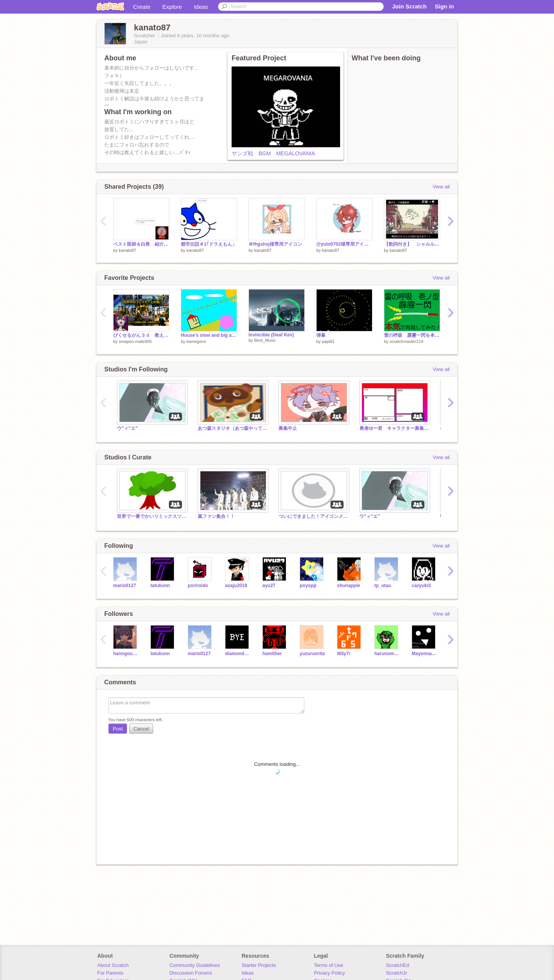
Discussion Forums (191, 973)
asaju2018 (236, 586)
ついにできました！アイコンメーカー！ (313, 516)
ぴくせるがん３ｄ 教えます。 (141, 335)
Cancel (141, 729)
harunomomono (387, 654)
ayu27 (269, 586)
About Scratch (113, 965)
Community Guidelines (194, 965)
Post (118, 729)
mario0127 (124, 586)
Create (142, 7)
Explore (172, 7)
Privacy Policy (330, 973)
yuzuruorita (312, 654)
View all (441, 187)
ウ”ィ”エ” (127, 428)
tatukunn (160, 586)
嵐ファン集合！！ (216, 516)
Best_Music (265, 340)
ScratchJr (396, 973)
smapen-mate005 (135, 341)
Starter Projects (259, 965)
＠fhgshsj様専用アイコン (275, 244)
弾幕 (321, 335)
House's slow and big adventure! (209, 335)
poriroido (198, 586)
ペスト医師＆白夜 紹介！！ (141, 244)
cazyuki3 (421, 586)
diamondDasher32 (238, 654)
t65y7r (344, 654)
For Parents (110, 973)
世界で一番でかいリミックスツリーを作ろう (152, 516)
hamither (272, 654)
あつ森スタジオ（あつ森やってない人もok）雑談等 (232, 428)
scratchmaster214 (406, 341)
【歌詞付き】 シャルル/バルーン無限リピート (412, 244)
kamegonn (196, 341)
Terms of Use (329, 965)
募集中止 (288, 428)
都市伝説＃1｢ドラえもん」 (209, 244)
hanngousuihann (126, 654)
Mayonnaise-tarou (425, 654)
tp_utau (383, 586)
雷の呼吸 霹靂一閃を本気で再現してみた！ (412, 335)
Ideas (201, 7)
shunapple (349, 586)
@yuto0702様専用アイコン (344, 244)
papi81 (328, 341)
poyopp (308, 586)
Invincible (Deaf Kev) (271, 335)
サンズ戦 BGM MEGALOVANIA (273, 153)
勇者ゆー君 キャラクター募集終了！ (394, 428)
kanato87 (128, 250)
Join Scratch (409, 6)
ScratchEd (397, 965)
